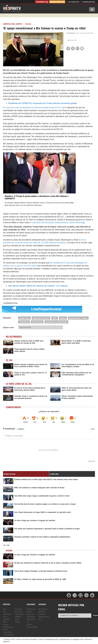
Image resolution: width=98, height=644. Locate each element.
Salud (17, 619)
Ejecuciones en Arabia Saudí (56, 322)
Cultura (18, 622)
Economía (19, 611)
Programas (31, 609)
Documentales (32, 627)
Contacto (42, 614)
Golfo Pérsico (37, 322)
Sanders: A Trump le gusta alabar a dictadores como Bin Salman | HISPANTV (37, 197)
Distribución (74, 2)
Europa (6, 624)
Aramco (63, 318)
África (5, 622)
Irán (5, 609)
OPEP (55, 318)
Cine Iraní (30, 614)
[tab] (26, 474)
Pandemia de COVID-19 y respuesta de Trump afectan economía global (42, 103)
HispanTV (12, 8)
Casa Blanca (24, 322)
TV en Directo (42, 2)
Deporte (18, 617)
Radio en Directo (57, 2)
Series (29, 611)
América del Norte (13, 24)
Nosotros (42, 611)
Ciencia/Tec (19, 614)
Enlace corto (8, 328)
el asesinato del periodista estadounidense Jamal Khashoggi (57, 222)
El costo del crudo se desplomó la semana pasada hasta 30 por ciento (35, 107)
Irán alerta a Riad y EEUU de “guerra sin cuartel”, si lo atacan (38, 286)
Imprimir (72, 40)
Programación (89, 2)
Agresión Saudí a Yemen (78, 318)
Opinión (30, 624)
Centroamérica (9, 634)
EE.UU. (29, 24)
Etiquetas (7, 318)
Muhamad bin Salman (41, 318)
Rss (40, 619)
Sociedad (18, 609)
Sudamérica (8, 632)
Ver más (6, 545)
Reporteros (31, 617)
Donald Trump (24, 318)
